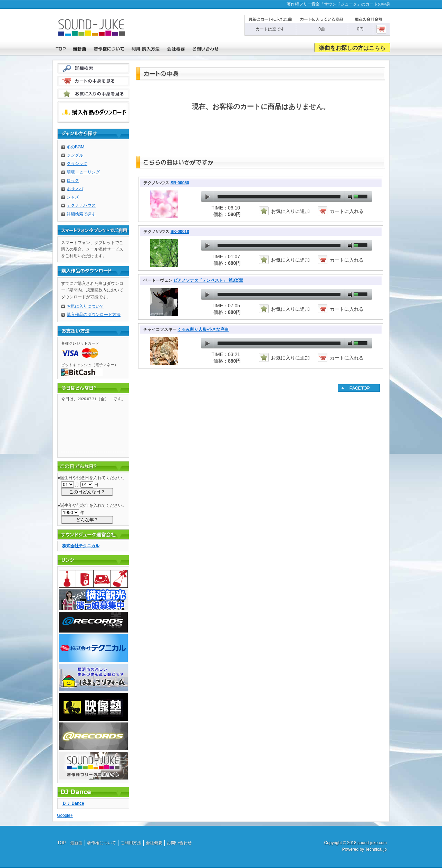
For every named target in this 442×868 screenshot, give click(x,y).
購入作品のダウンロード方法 (94, 315)
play (207, 197)
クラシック (77, 164)
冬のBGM (75, 147)
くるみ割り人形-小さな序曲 (203, 329)
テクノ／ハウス (81, 205)
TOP (61, 843)
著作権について (102, 843)
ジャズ (73, 197)
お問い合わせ (179, 843)
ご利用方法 (131, 843)
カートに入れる (347, 211)
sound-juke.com (372, 843)
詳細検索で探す (81, 214)
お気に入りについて (85, 306)
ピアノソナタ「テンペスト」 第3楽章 (208, 280)
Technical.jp (376, 849)
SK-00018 (180, 232)
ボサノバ (75, 189)
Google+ (65, 815)
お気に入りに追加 (290, 211)
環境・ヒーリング (83, 172)
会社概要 (154, 843)
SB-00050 (180, 183)
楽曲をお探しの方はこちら (352, 48)
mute (350, 197)
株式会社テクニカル (81, 546)
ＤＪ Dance (73, 803)
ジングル (75, 155)
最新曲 (76, 843)
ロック (73, 180)
